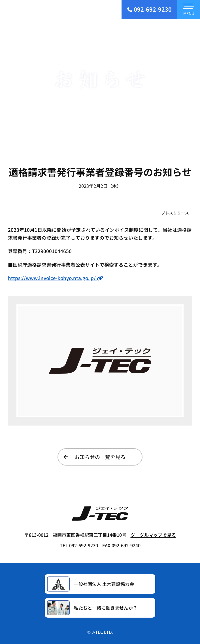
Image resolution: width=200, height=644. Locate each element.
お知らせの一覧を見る (95, 457)
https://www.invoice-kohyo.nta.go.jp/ (55, 278)
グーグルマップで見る (153, 535)
